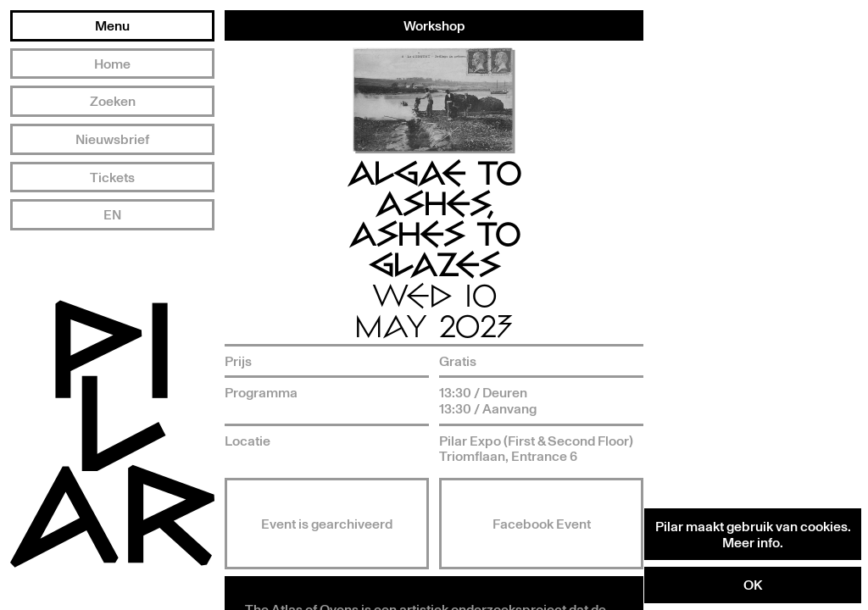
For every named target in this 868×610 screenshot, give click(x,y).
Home (112, 64)
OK (753, 585)
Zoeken (113, 101)
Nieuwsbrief (112, 139)
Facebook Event (542, 524)
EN (112, 214)
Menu (112, 25)
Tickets (112, 177)
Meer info (751, 542)
